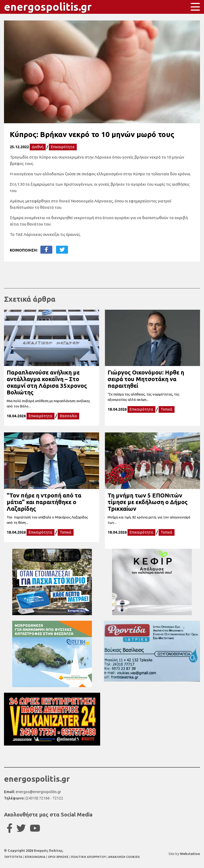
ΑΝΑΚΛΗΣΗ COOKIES (124, 857)
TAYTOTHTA (14, 857)
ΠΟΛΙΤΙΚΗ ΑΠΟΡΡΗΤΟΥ (88, 857)
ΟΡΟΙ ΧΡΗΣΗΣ (59, 857)
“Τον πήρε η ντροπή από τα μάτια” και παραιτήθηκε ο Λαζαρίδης (44, 502)
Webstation (190, 854)
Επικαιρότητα (63, 147)
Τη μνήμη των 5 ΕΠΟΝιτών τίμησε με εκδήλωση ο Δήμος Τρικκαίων (148, 502)
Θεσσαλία (68, 416)
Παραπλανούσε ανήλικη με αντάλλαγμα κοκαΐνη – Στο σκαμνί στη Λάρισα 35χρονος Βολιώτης (47, 382)
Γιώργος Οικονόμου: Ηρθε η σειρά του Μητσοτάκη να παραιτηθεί (146, 379)
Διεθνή (38, 147)
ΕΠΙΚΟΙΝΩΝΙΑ (35, 857)
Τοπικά (167, 409)
